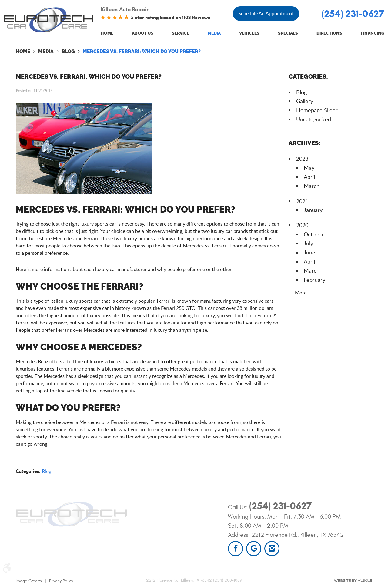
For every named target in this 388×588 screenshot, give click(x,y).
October (314, 234)
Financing (373, 33)
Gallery (305, 101)
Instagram (272, 549)
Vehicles (249, 33)
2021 (302, 201)
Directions (329, 33)
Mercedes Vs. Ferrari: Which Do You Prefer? (142, 51)
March (312, 186)
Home (107, 33)
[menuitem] (107, 33)
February (314, 280)
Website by (353, 581)
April (309, 177)
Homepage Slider (317, 110)
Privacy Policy (61, 581)
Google (254, 549)
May (309, 168)
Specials (288, 33)
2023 (302, 159)
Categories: (308, 76)
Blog (68, 51)
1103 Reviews (196, 17)
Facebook (236, 549)
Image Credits (29, 581)
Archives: (304, 143)
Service (181, 33)
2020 (302, 225)
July (308, 243)
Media (214, 33)
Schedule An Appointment (266, 13)
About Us (143, 33)
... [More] (298, 293)
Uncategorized (314, 119)
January (313, 210)
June (309, 252)
